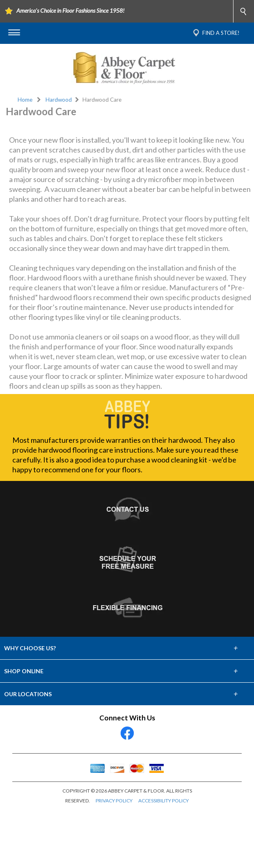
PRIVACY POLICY (114, 860)
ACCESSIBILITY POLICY (164, 860)
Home (25, 100)
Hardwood (59, 100)
